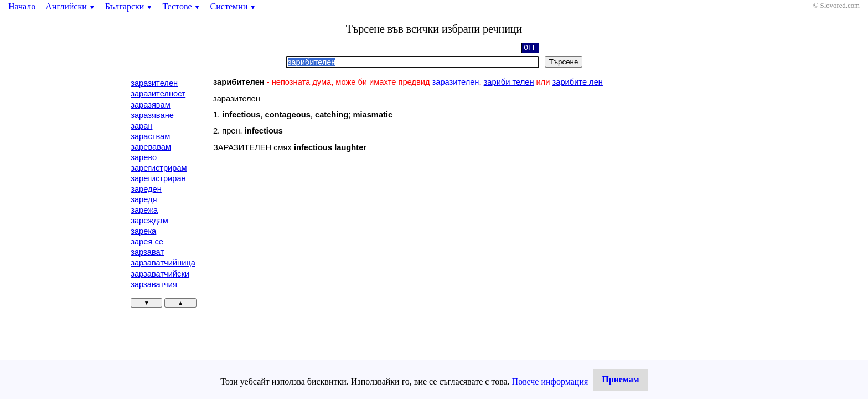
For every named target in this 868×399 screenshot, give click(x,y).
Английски (70, 6)
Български (129, 6)
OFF (530, 49)
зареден (146, 189)
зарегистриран (158, 178)
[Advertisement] (307, 252)
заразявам (151, 105)
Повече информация (550, 382)
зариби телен (509, 82)
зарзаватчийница (163, 263)
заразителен (154, 83)
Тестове (181, 6)
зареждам (149, 221)
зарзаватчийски (160, 274)
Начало (22, 6)
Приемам (620, 379)
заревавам (151, 147)
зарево (144, 157)
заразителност (158, 94)
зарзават (147, 252)
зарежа (144, 210)
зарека (143, 231)
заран (141, 126)
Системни (233, 6)
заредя (144, 199)
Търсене (564, 62)
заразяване (152, 115)
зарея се (147, 242)
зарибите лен (578, 82)
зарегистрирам (159, 168)
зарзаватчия (154, 284)
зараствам (150, 136)
